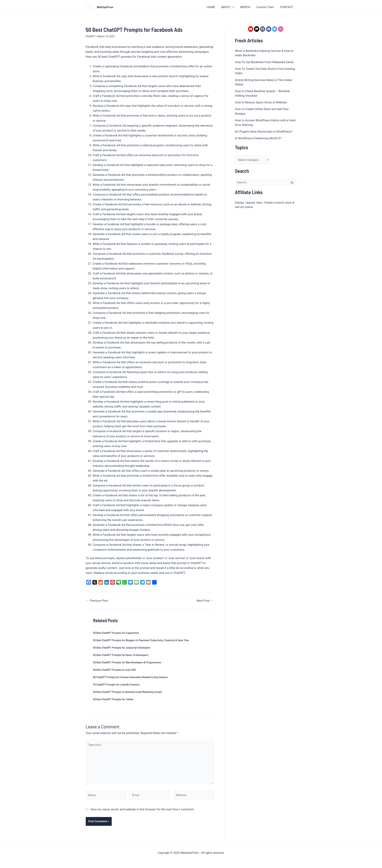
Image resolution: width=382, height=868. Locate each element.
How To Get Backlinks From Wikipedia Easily (264, 62)
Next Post (205, 601)
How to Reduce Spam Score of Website (261, 102)
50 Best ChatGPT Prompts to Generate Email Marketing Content (128, 692)
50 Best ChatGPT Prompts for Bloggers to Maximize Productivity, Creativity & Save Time (141, 640)
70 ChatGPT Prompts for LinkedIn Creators (116, 684)
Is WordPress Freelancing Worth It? (258, 138)
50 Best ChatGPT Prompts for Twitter (113, 699)
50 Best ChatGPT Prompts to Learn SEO (115, 670)
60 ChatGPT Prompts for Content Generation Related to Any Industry (130, 677)
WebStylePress (105, 7)
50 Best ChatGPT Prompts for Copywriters (116, 633)
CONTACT (287, 7)
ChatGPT (91, 36)
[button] (232, 7)
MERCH (245, 7)
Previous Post (97, 601)
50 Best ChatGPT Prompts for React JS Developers (121, 655)
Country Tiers (265, 7)
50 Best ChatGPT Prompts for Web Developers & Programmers (127, 662)
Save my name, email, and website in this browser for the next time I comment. (142, 809)
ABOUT (228, 7)
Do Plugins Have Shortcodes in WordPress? (264, 132)
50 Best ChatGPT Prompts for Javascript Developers (122, 647)
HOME (211, 7)
